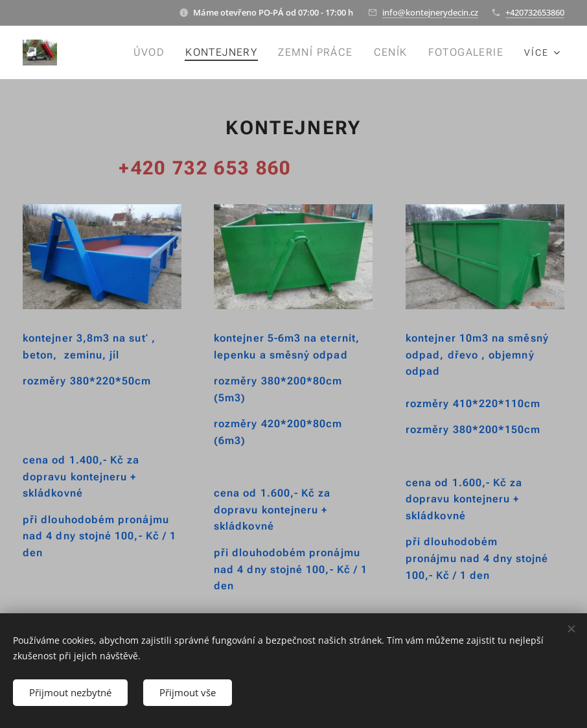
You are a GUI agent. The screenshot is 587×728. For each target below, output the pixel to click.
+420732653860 (535, 12)
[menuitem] (155, 53)
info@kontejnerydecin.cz (430, 12)
